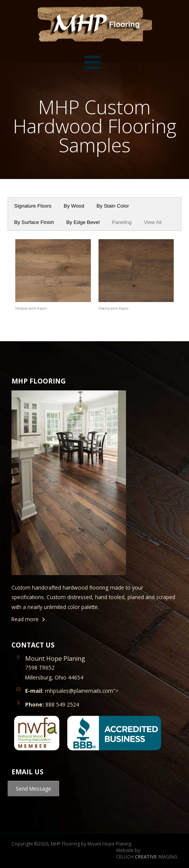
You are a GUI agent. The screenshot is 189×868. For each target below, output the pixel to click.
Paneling (122, 222)
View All (153, 222)
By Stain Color (113, 206)
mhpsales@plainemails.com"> (72, 691)
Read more (25, 619)
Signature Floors (33, 206)
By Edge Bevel (83, 222)
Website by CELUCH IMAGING (147, 854)
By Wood (74, 206)
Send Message (33, 789)
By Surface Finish (34, 222)
